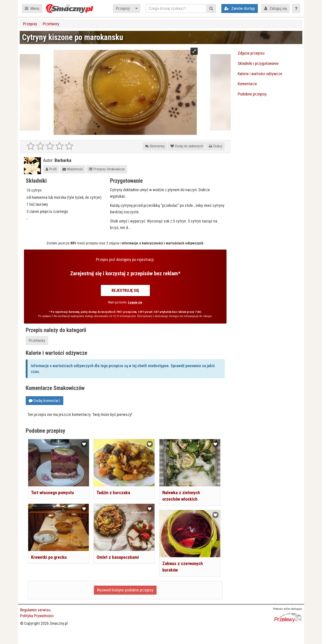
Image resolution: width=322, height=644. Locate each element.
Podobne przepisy (252, 94)
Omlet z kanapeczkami (118, 557)
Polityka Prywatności (37, 616)
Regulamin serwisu (35, 610)
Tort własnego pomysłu (52, 493)
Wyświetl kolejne (125, 590)
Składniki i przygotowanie (258, 63)
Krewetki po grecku (49, 557)
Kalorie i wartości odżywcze (260, 74)
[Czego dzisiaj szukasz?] (176, 8)
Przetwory (51, 24)
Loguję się (135, 302)
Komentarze (247, 84)
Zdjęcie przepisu (251, 53)
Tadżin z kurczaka (113, 493)
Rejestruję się (125, 290)
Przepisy (123, 8)
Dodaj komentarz (44, 401)
